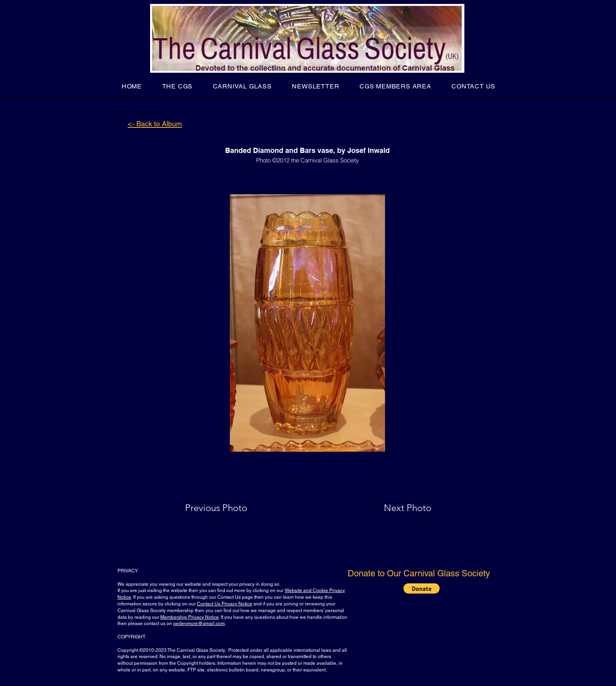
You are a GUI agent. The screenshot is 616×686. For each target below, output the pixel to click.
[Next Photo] (392, 508)
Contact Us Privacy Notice (225, 604)
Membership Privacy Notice (190, 617)
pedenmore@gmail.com (199, 623)
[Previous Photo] (227, 508)
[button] (177, 86)
